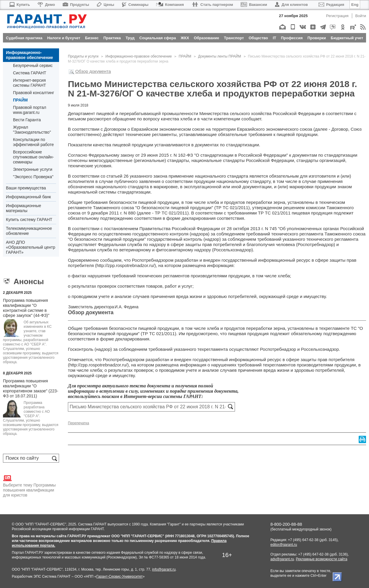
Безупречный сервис (33, 65)
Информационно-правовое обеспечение (30, 55)
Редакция (331, 5)
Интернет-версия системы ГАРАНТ (30, 83)
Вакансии (254, 5)
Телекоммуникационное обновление (29, 231)
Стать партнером (212, 5)
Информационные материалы (23, 208)
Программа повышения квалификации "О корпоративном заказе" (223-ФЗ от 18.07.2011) (31, 388)
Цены (106, 5)
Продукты (76, 5)
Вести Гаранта (27, 120)
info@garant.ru (164, 569)
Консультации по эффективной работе (33, 142)
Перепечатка (79, 423)
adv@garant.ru (282, 559)
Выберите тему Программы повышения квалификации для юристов (29, 486)
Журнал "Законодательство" (32, 130)
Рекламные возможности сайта (321, 559)
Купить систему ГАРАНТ (29, 220)
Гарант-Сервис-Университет (119, 576)
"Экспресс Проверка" (33, 177)
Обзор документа (93, 71)
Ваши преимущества (26, 188)
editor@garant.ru (284, 545)
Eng (355, 5)
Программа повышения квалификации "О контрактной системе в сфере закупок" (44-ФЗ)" (26, 308)
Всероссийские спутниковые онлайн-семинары (33, 157)
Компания (170, 5)
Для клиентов (291, 5)
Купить (19, 5)
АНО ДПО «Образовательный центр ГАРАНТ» (31, 247)
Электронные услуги (33, 169)
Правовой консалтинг (34, 93)
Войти (361, 16)
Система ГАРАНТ (30, 73)
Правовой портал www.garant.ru (30, 110)
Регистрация (337, 16)
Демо (46, 5)
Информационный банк (28, 197)
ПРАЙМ (20, 100)
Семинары (135, 5)
